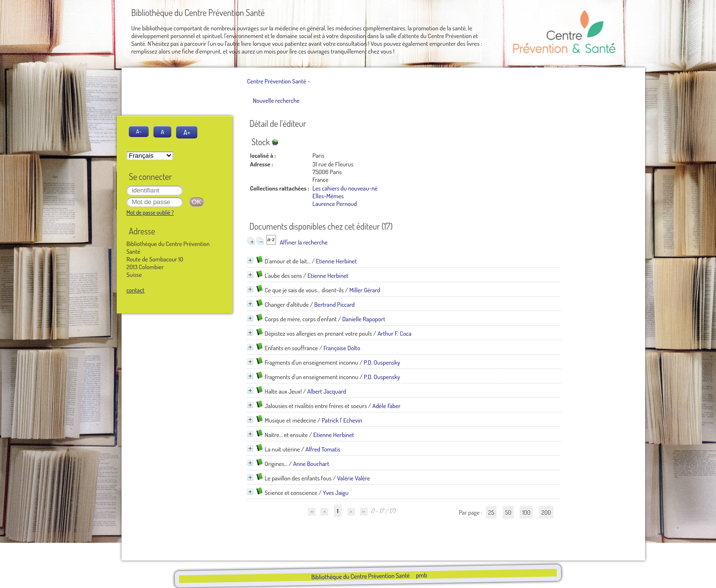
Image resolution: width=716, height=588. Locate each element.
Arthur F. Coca (394, 333)
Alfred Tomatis (323, 449)
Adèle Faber (386, 406)
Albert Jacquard (327, 391)
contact (135, 290)
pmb (421, 575)
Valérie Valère (354, 478)
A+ (187, 132)
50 (508, 512)
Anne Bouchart (311, 464)
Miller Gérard (365, 290)
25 (491, 512)
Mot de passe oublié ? (150, 212)
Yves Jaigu (336, 492)
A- (139, 131)
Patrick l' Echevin (342, 420)
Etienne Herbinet (337, 261)
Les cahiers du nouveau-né (345, 188)
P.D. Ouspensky (382, 362)
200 (546, 512)
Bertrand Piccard (334, 304)
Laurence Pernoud (335, 204)
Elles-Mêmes (328, 196)
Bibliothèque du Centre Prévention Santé (360, 576)
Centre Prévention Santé (276, 81)
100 (526, 512)
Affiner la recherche (304, 242)
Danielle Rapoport (364, 319)
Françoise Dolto (342, 348)
